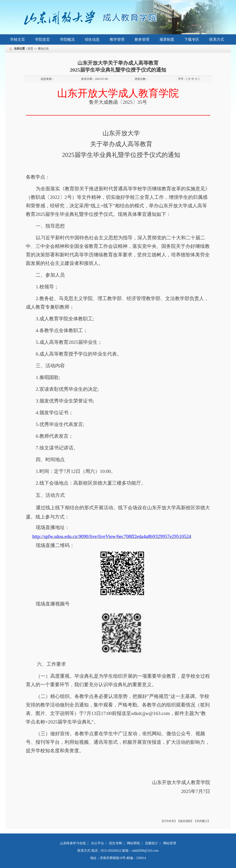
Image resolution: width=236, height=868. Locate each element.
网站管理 (170, 843)
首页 (30, 49)
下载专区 (192, 39)
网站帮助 (133, 843)
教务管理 (142, 39)
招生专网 (115, 843)
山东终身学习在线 (73, 843)
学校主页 (18, 39)
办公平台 (97, 843)
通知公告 (43, 49)
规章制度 (167, 39)
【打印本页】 (169, 821)
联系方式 (217, 39)
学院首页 (42, 39)
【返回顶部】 (185, 821)
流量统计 (151, 843)
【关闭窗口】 (202, 821)
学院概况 (67, 39)
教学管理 (117, 39)
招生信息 (92, 39)
